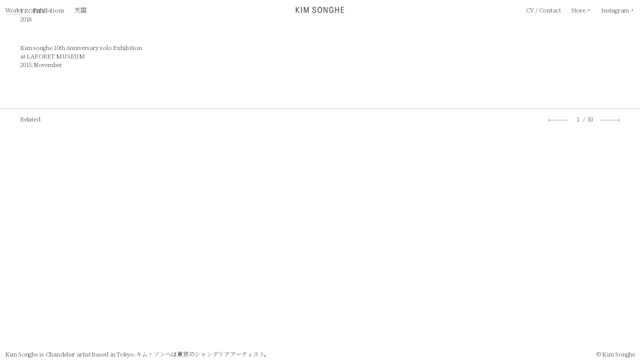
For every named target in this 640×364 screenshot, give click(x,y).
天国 (80, 10)
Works (14, 10)
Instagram (615, 10)
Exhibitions (49, 10)
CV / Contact (543, 10)
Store (578, 10)
